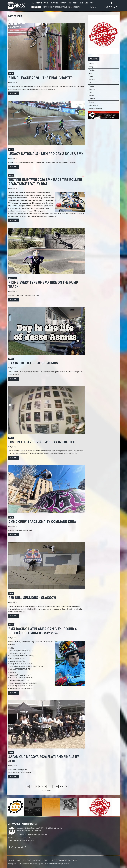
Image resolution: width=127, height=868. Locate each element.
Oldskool (91, 96)
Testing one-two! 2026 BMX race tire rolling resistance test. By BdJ (45, 182)
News (81, 3)
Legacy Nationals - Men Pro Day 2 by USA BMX (46, 154)
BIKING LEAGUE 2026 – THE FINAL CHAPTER (40, 78)
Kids (70, 3)
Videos (75, 3)
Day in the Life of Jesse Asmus (33, 363)
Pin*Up (91, 92)
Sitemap (45, 860)
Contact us (63, 860)
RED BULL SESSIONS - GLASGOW (32, 598)
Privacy (19, 860)
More (87, 3)
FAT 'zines (92, 99)
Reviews (91, 102)
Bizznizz (91, 86)
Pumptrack (54, 3)
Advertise (53, 860)
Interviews (63, 3)
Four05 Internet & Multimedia (49, 864)
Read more (14, 93)
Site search (73, 860)
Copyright (27, 860)
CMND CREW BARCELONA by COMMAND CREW (42, 522)
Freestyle (39, 3)
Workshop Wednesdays (96, 108)
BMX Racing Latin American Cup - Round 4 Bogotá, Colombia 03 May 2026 (43, 631)
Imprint (11, 860)
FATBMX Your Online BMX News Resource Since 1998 (18, 5)
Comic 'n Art (92, 89)
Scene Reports (93, 105)
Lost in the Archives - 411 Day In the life (42, 442)
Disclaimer (36, 860)
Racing (46, 3)
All (33, 3)
